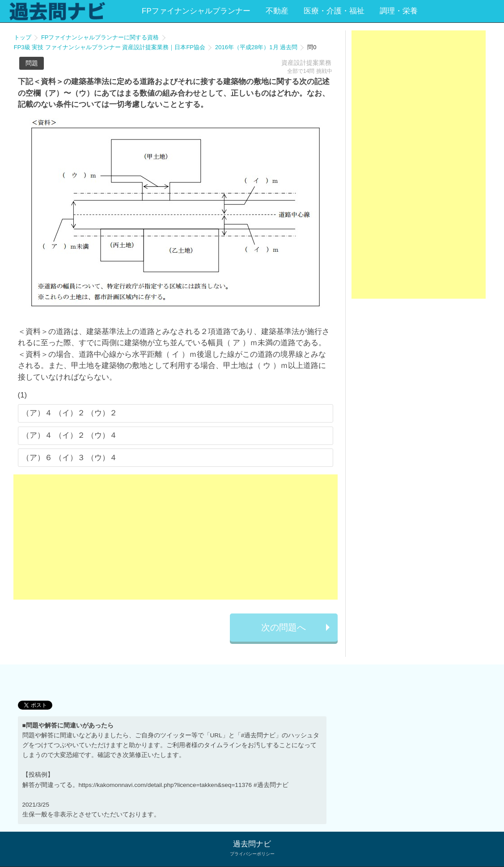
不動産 (277, 11)
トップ (23, 37)
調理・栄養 (399, 11)
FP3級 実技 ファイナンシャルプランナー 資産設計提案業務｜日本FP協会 (110, 47)
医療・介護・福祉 (334, 11)
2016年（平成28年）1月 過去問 (256, 47)
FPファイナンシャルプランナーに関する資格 (100, 37)
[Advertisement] (176, 537)
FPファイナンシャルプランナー (196, 11)
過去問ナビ (252, 844)
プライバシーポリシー (252, 854)
